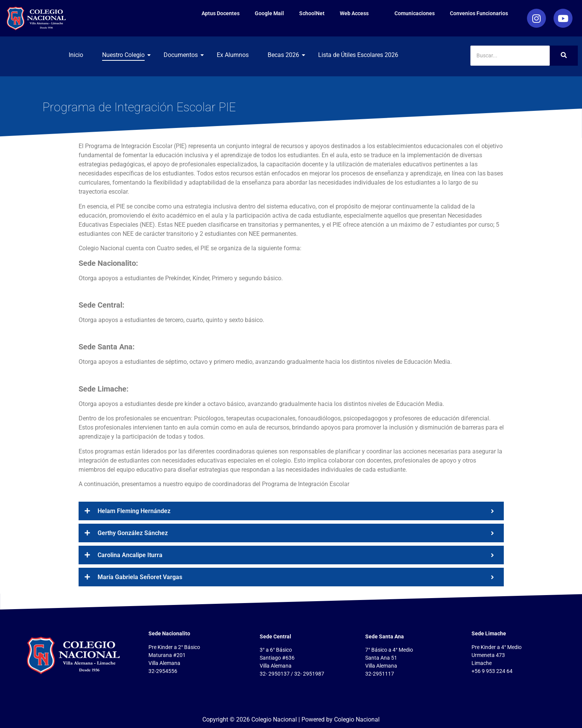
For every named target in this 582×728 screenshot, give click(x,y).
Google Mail (269, 13)
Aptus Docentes (221, 13)
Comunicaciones (415, 13)
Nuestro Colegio (126, 55)
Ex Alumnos (233, 55)
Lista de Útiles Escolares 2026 (358, 55)
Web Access (360, 13)
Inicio (76, 55)
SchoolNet (312, 13)
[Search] (510, 56)
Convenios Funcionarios (479, 13)
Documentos (184, 55)
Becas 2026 (286, 55)
